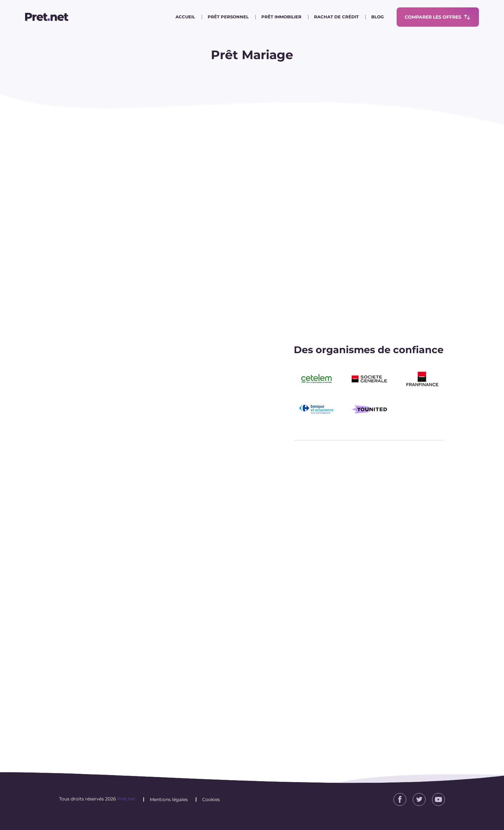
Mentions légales (169, 799)
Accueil (185, 17)
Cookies (211, 799)
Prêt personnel (228, 17)
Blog (378, 17)
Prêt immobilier (281, 17)
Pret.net (126, 799)
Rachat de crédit (336, 17)
